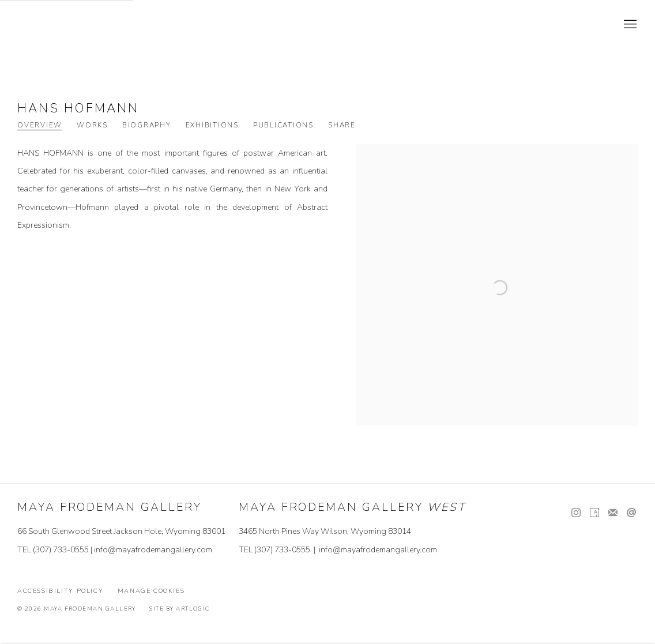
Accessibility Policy (60, 591)
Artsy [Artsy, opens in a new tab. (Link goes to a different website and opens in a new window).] (594, 513)
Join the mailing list (613, 513)
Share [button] (342, 125)
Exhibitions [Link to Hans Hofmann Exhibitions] (212, 125)
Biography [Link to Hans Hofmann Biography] (147, 125)
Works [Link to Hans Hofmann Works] (92, 125)
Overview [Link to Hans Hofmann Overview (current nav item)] (40, 125)
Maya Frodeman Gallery (98, 25)
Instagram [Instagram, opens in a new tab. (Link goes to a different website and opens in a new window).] (576, 513)
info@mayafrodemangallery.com (153, 550)
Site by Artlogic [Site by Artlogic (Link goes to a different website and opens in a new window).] (179, 609)
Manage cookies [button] (151, 591)
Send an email (631, 513)
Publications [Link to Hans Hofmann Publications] (283, 125)
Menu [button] (629, 25)
